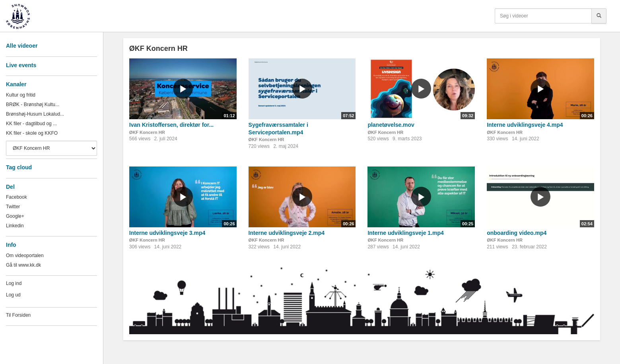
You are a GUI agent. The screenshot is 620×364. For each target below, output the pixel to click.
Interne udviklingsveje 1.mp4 (405, 233)
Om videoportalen (25, 256)
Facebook (17, 197)
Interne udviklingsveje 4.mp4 (525, 125)
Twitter (13, 207)
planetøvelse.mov (391, 125)
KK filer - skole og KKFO (32, 133)
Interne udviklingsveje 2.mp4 (287, 233)
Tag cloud (19, 167)
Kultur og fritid (21, 95)
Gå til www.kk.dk (23, 265)
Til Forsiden (18, 315)
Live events (21, 65)
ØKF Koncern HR (147, 132)
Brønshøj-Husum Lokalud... (35, 114)
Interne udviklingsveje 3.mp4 (167, 233)
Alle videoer (22, 46)
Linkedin (15, 226)
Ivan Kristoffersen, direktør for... (171, 125)
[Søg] (599, 16)
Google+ (15, 216)
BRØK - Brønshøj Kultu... (33, 105)
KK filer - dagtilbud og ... (31, 124)
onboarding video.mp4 (517, 233)
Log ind (14, 283)
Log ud (13, 295)
